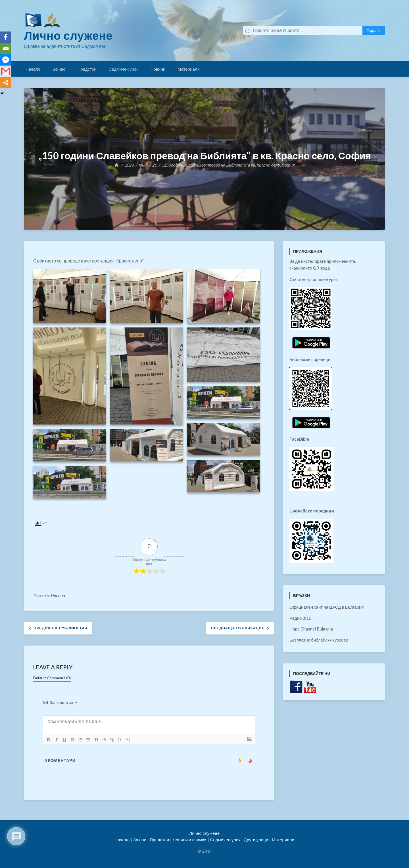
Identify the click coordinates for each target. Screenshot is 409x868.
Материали (189, 69)
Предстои (87, 69)
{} (120, 739)
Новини (158, 69)
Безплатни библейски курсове (319, 640)
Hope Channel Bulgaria (311, 629)
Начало (33, 69)
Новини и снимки (190, 840)
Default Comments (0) (52, 678)
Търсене (374, 31)
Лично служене (68, 35)
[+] (128, 739)
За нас (59, 69)
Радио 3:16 (300, 618)
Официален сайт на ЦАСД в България (327, 607)
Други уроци (256, 840)
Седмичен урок (124, 69)
